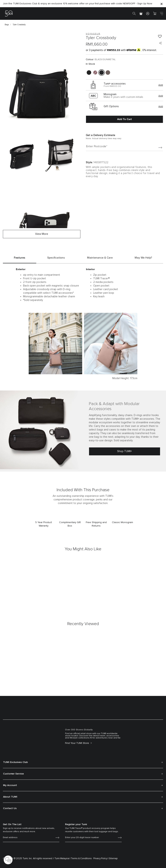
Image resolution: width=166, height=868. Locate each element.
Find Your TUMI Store (77, 743)
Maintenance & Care (100, 258)
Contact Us (10, 808)
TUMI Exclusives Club (15, 762)
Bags (7, 25)
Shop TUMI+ (124, 451)
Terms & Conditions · (82, 859)
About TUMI (10, 797)
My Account (10, 785)
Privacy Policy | (101, 859)
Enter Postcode (96, 146)
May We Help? (143, 258)
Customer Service (13, 774)
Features (20, 258)
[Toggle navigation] (161, 14)
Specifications (56, 258)
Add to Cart (124, 119)
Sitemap (113, 859)
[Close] (161, 4)
